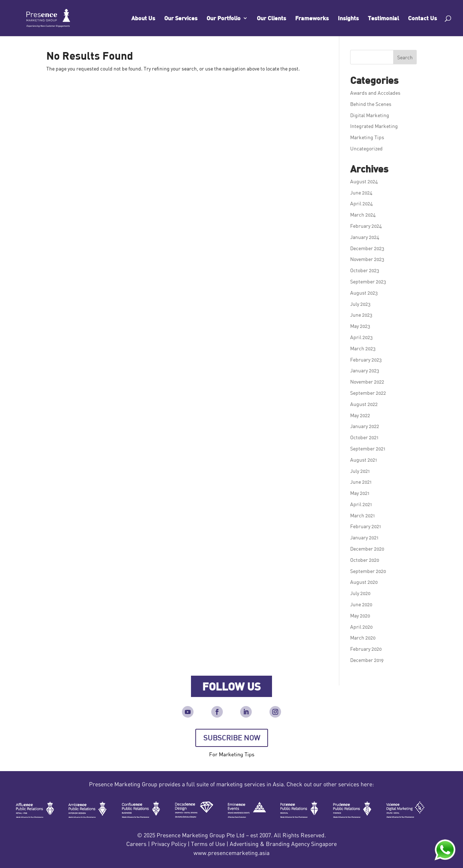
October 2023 (365, 270)
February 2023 (366, 360)
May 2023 (360, 326)
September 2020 (368, 571)
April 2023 (361, 337)
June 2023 (361, 315)
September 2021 (368, 448)
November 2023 (367, 259)
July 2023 (360, 304)
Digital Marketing (370, 115)
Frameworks (312, 18)
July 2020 (360, 593)
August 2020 (364, 582)
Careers (136, 844)
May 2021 (360, 493)
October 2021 (364, 437)
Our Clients (271, 18)
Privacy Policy (169, 844)
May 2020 (360, 615)
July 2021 (360, 471)
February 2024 (366, 226)
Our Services (181, 18)
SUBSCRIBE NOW (232, 738)
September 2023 (368, 281)
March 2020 (363, 638)
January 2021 (364, 537)
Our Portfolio (224, 18)
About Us (143, 18)
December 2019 (367, 660)
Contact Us (422, 18)
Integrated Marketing (374, 126)
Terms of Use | (210, 844)
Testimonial (383, 18)
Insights (348, 18)
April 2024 (362, 203)
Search (405, 57)
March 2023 (363, 348)
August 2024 (364, 181)
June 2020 (361, 604)
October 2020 (365, 560)
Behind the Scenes (371, 104)
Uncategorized (366, 148)
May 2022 (360, 415)
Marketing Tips (367, 137)
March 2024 (363, 215)
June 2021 (361, 482)
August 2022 (364, 404)
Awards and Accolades (375, 93)
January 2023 (365, 370)
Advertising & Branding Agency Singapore (283, 844)
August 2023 (364, 293)
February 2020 (366, 649)
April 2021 (361, 504)
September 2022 (368, 393)
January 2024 (365, 237)
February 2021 (366, 526)
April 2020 (361, 627)
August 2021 (364, 460)
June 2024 (361, 193)
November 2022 (367, 382)
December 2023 (367, 248)
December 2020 (367, 549)
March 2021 (362, 515)
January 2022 (365, 426)
